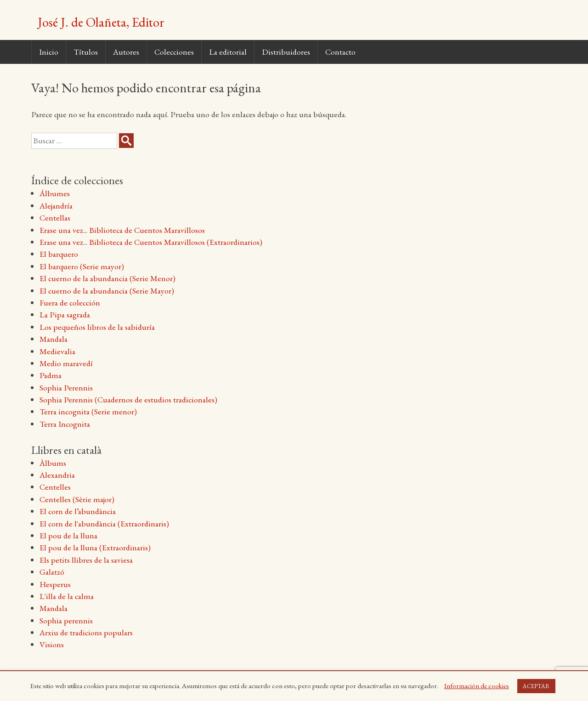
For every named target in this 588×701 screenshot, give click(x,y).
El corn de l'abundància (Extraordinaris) (104, 523)
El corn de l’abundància (78, 511)
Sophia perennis (66, 620)
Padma (51, 375)
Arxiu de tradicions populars (86, 632)
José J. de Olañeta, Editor (101, 22)
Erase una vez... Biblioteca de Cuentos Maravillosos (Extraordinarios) (151, 242)
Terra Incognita (65, 424)
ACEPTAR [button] (536, 686)
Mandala (54, 339)
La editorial (228, 52)
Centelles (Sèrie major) (77, 499)
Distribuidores (286, 52)
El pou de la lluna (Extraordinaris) (95, 547)
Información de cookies (477, 686)
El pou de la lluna (68, 535)
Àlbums (53, 463)
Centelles (55, 487)
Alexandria (57, 475)
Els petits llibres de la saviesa (86, 560)
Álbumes (55, 193)
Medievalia (57, 351)
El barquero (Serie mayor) (82, 266)
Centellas (55, 218)
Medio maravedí (66, 363)
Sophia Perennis (66, 387)
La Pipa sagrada (65, 314)
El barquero (59, 254)
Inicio (49, 52)
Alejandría (56, 206)
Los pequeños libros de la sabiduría (97, 327)
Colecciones (174, 52)
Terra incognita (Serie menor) (88, 411)
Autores (126, 52)
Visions (52, 644)
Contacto (340, 52)
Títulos (86, 52)
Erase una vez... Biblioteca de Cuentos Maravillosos (122, 230)
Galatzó (52, 572)
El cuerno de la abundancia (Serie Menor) (107, 278)
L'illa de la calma (67, 596)
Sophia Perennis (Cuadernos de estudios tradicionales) (128, 399)
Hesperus (55, 584)
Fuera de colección (70, 302)
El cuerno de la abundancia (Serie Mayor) (107, 291)
